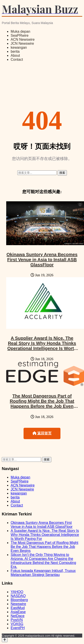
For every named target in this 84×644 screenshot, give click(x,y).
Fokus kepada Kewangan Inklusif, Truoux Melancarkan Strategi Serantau (43, 573)
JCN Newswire (22, 43)
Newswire (18, 604)
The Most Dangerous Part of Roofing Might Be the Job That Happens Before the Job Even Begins (42, 404)
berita (15, 51)
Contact (17, 60)
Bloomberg (19, 600)
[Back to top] (5, 640)
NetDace (18, 616)
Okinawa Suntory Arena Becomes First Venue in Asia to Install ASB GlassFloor (42, 260)
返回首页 (42, 433)
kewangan (19, 47)
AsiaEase (18, 612)
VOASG (17, 624)
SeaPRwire (20, 35)
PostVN (17, 620)
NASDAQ (18, 596)
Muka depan (20, 31)
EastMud (18, 608)
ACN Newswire (23, 39)
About (15, 56)
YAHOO (17, 592)
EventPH (18, 628)
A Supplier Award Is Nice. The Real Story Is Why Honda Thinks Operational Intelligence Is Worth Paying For (42, 346)
